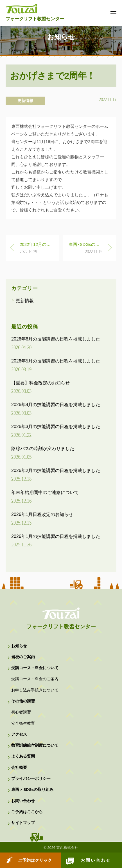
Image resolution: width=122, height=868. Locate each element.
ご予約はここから (27, 812)
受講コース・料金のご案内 (35, 679)
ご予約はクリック (35, 860)
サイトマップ (23, 823)
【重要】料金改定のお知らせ (40, 383)
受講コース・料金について (35, 668)
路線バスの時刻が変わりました (43, 449)
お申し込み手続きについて (35, 690)
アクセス (19, 734)
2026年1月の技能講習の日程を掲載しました (56, 536)
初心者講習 (21, 712)
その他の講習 (23, 701)
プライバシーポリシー (31, 779)
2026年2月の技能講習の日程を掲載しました (56, 470)
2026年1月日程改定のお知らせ (42, 514)
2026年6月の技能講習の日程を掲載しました (56, 339)
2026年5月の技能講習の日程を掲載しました (56, 361)
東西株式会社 (67, 848)
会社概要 (19, 768)
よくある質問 (23, 756)
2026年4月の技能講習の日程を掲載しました (56, 405)
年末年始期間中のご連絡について (45, 492)
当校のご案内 (23, 657)
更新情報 (25, 101)
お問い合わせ (96, 860)
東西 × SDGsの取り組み (32, 790)
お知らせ (19, 646)
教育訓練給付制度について (35, 745)
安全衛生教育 (23, 723)
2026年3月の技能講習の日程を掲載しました (56, 427)
